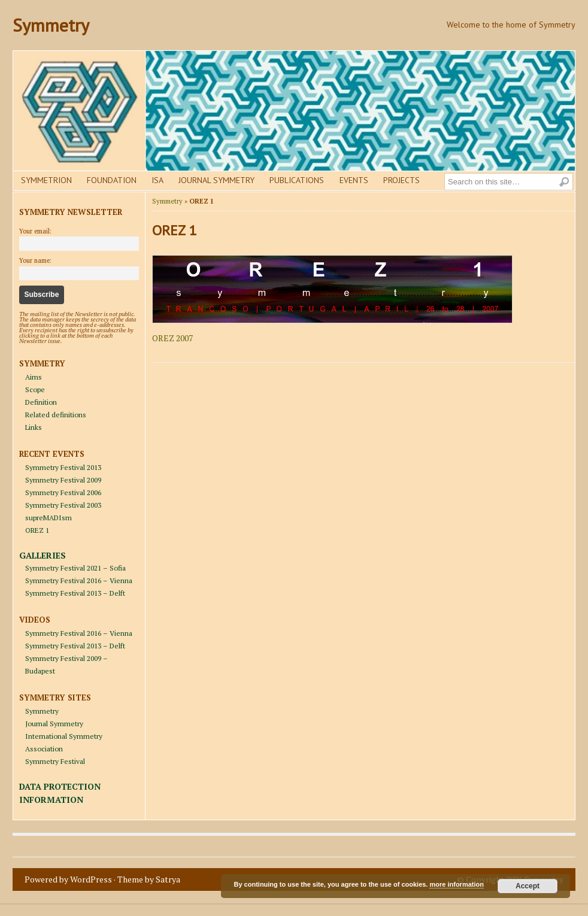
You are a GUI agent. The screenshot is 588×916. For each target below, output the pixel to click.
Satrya (168, 879)
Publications (297, 180)
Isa (157, 180)
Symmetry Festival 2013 (63, 467)
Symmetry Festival (55, 761)
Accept (528, 886)
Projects (401, 180)
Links (34, 427)
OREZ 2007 (172, 338)
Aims (34, 377)
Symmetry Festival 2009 (63, 480)
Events (354, 180)
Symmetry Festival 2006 (63, 492)
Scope (35, 389)
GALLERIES (43, 555)
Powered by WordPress (68, 879)
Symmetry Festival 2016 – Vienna (79, 580)
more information (456, 884)
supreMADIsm (49, 518)
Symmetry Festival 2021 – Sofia (75, 568)
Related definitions (56, 415)
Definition (41, 402)
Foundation (112, 180)
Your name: (35, 260)
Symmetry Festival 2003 (63, 505)
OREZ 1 (37, 530)
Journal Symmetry (216, 180)
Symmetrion (46, 180)
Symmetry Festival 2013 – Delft (75, 593)
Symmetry (51, 25)
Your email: (35, 231)
